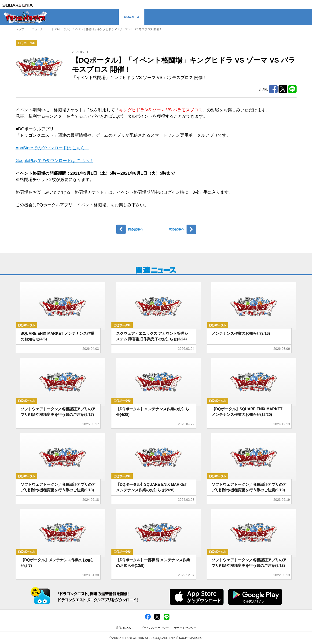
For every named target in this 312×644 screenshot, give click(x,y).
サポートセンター (185, 628)
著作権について (126, 628)
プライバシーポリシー (155, 628)
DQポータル (26, 43)
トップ (20, 29)
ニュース (37, 29)
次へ (176, 229)
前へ (136, 229)
